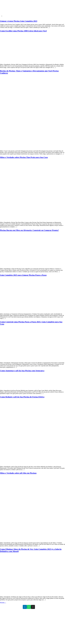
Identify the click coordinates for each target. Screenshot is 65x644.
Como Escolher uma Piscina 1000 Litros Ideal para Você (23, 31)
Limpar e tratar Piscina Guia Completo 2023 (19, 21)
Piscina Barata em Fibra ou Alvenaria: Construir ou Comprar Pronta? (29, 230)
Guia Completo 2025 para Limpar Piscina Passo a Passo (23, 275)
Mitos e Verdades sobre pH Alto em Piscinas (18, 473)
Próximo (3, 603)
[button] (32, 16)
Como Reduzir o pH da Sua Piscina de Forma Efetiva (22, 397)
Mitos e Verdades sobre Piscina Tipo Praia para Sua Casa (24, 157)
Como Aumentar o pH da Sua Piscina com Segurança (22, 371)
